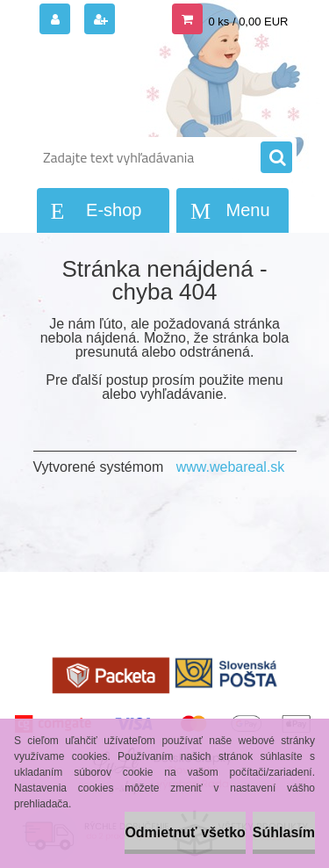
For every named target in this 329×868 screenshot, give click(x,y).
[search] (276, 158)
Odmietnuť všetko (185, 832)
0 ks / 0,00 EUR (248, 22)
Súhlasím (284, 832)
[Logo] (154, 86)
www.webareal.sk (231, 467)
